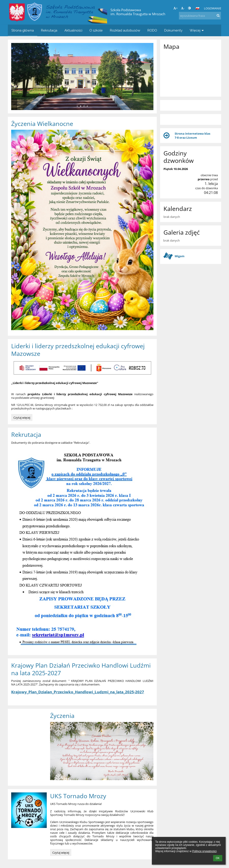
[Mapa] (191, 73)
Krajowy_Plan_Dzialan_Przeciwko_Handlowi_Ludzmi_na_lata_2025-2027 (78, 692)
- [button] (183, 8)
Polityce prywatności (204, 851)
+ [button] (175, 8)
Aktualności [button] (73, 30)
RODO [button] (152, 30)
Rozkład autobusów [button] (125, 30)
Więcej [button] (197, 30)
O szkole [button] (96, 30)
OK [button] (218, 858)
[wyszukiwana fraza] (200, 16)
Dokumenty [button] (173, 30)
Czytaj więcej (22, 418)
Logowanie (213, 8)
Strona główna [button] (23, 30)
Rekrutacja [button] (49, 30)
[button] (197, 8)
